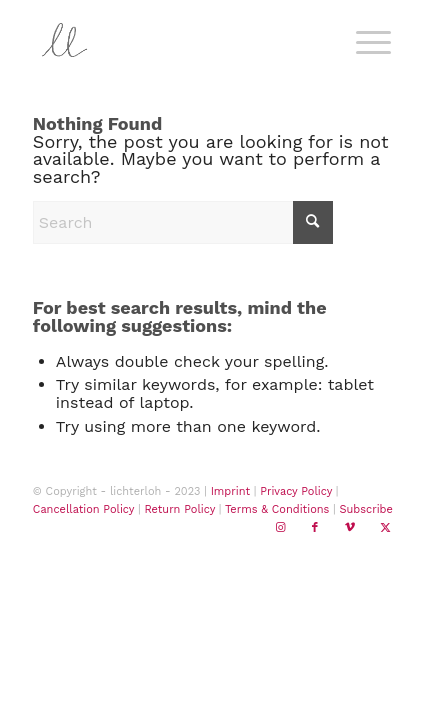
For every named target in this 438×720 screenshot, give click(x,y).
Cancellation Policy (83, 509)
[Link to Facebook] (315, 528)
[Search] (183, 222)
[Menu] (363, 40)
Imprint (230, 491)
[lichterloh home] (182, 40)
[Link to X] (385, 528)
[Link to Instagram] (280, 528)
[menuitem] (370, 40)
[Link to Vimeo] (350, 528)
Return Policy (179, 509)
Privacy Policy (296, 491)
